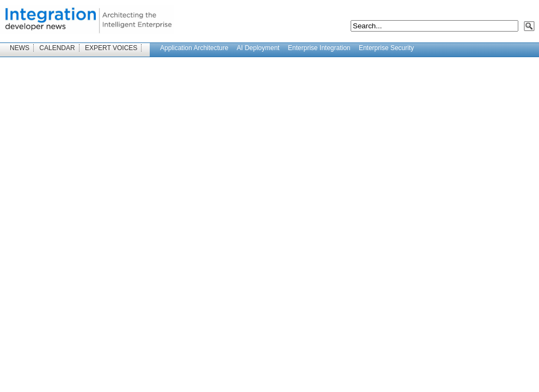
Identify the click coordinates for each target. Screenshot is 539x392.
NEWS (20, 48)
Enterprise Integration (319, 48)
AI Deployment (258, 48)
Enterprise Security (386, 48)
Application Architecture (194, 48)
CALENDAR (57, 48)
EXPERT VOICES (111, 48)
